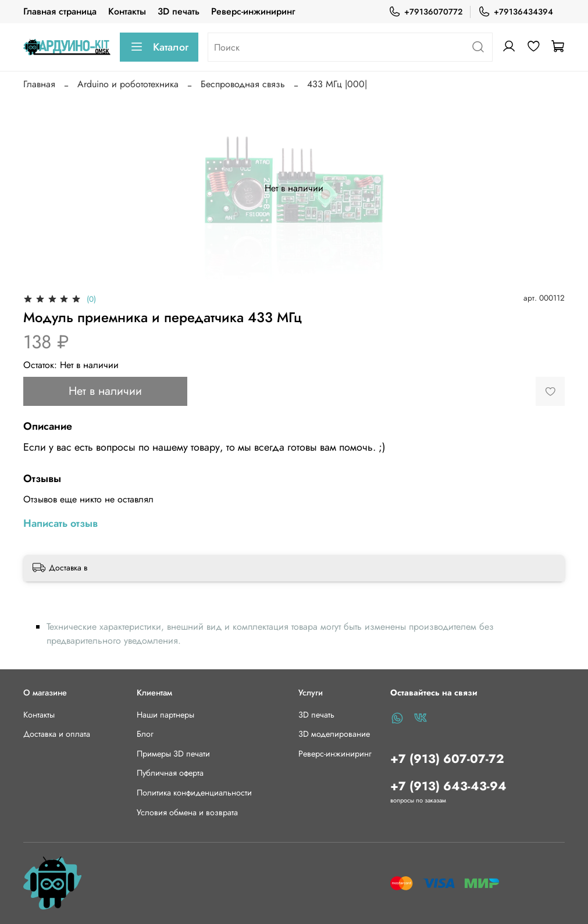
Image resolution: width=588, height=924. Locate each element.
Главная (39, 84)
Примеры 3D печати (173, 754)
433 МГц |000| (337, 84)
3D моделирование (334, 734)
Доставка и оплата (57, 734)
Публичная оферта (170, 773)
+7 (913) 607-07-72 (447, 759)
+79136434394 (516, 12)
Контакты (127, 11)
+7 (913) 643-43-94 (448, 786)
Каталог (159, 47)
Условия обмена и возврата (187, 812)
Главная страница (60, 11)
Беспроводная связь (243, 84)
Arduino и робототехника (128, 84)
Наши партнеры (165, 715)
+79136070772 (425, 12)
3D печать (179, 11)
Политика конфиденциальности (194, 793)
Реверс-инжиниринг (253, 11)
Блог (145, 734)
